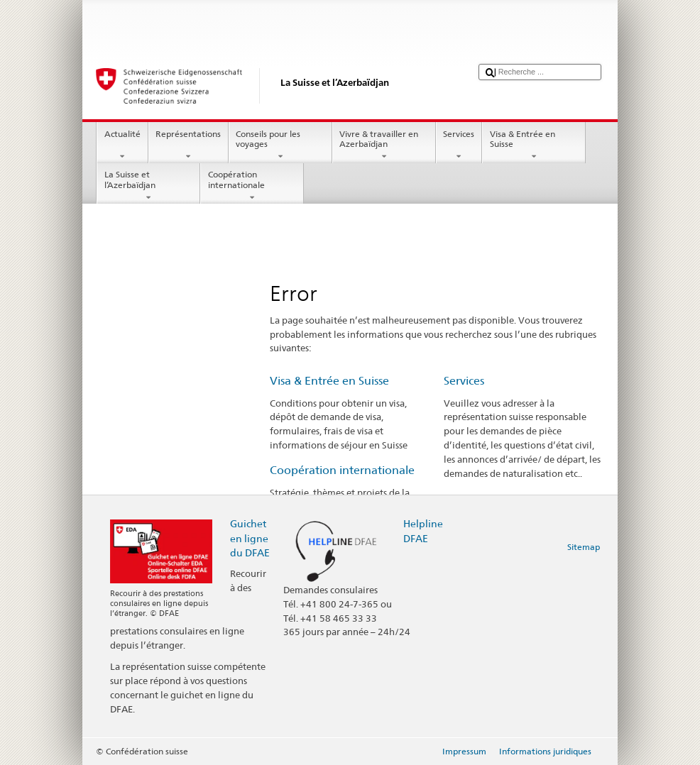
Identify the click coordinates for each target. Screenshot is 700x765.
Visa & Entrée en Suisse (534, 145)
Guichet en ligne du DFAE (250, 538)
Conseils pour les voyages (280, 145)
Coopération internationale (252, 186)
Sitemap (584, 547)
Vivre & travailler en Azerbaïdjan (384, 145)
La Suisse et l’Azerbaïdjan (148, 186)
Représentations (188, 145)
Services (459, 145)
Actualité (122, 145)
